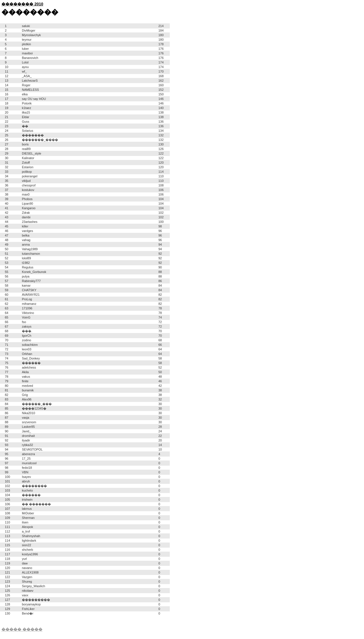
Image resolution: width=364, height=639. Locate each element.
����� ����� (22, 629)
